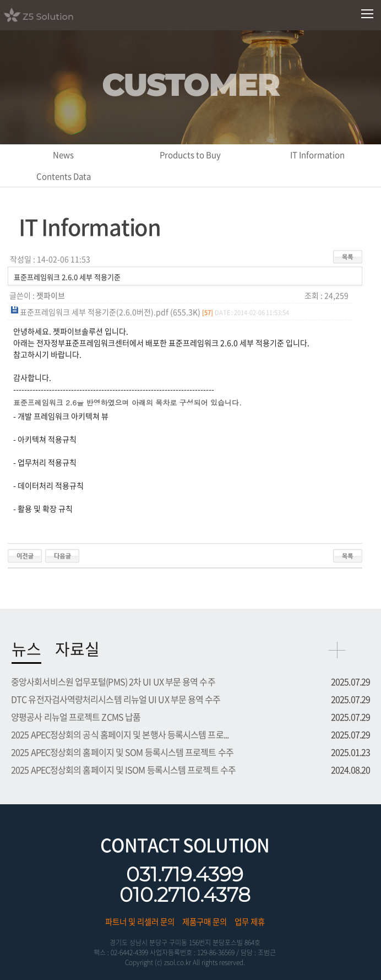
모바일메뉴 (368, 14)
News (63, 155)
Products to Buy (190, 155)
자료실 (77, 649)
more (337, 650)
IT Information (317, 155)
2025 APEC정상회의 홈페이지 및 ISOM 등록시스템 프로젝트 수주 (123, 770)
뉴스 (26, 649)
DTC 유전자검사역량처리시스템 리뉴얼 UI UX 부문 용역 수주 (116, 699)
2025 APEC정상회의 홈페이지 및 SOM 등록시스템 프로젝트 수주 (122, 752)
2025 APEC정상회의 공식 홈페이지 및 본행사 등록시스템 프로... (120, 734)
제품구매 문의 (205, 922)
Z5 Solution (53, 15)
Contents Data (64, 176)
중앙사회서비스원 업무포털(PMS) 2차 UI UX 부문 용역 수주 (113, 681)
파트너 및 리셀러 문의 (140, 922)
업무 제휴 (250, 922)
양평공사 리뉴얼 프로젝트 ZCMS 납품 (76, 717)
